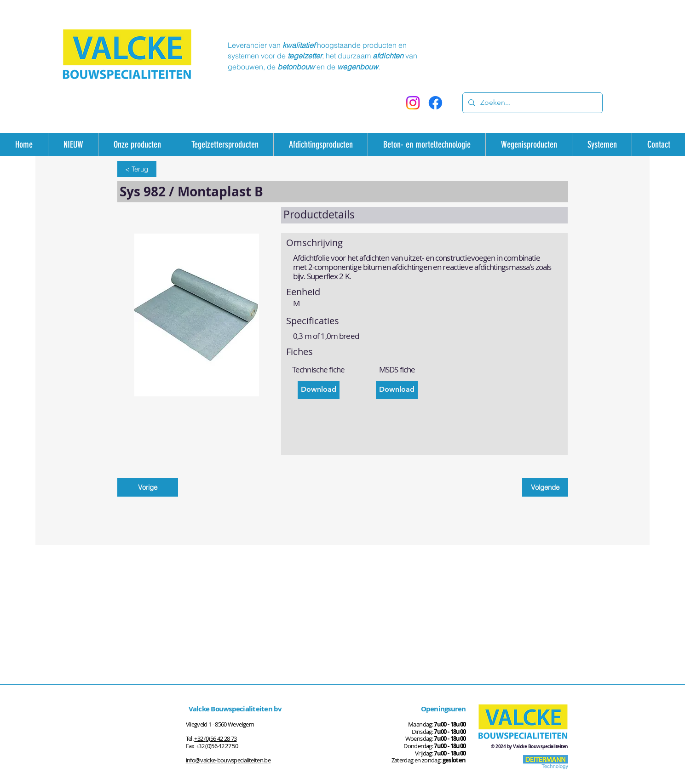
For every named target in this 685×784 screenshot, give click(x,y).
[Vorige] (148, 487)
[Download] (319, 390)
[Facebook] (435, 103)
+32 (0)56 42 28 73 (215, 738)
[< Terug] (137, 169)
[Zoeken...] (532, 103)
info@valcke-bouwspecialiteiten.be (228, 760)
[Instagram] (413, 103)
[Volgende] (545, 487)
